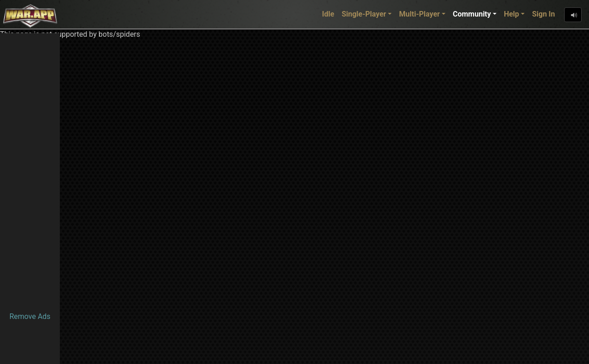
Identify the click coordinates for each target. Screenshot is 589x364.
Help (511, 14)
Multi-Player (419, 14)
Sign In (543, 14)
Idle (328, 14)
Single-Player (364, 14)
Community (472, 14)
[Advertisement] (30, 171)
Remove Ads (30, 316)
